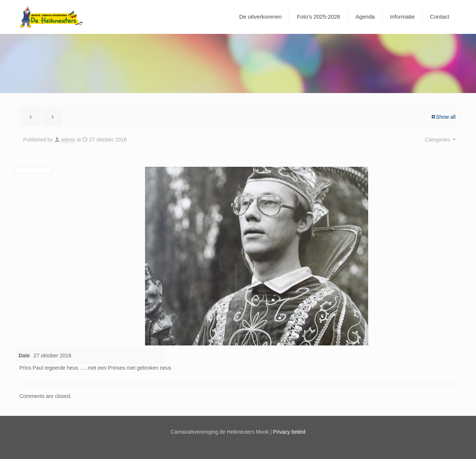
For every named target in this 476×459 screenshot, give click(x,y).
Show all (443, 117)
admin (68, 140)
